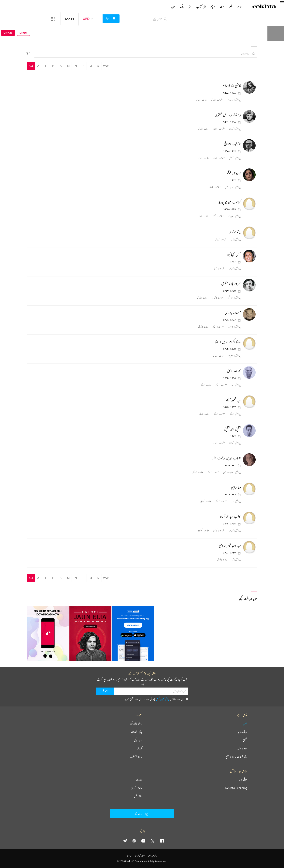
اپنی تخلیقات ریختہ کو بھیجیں (236, 757)
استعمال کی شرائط (140, 856)
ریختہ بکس (138, 796)
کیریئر (140, 748)
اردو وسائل (242, 748)
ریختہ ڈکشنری (136, 788)
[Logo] (264, 7)
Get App (8, 19)
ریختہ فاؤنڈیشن (136, 723)
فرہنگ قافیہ (242, 732)
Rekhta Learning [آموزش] (236, 788)
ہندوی (139, 780)
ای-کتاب (201, 7)
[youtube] (143, 841)
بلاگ (182, 7)
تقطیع (245, 740)
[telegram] (125, 841)
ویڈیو (213, 7)
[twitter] (153, 841)
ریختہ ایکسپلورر (136, 757)
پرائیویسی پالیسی (162, 699)
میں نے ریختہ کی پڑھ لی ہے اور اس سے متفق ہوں (157, 699)
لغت (222, 7)
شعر (231, 7)
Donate (230, 19)
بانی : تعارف (136, 732)
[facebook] (162, 841)
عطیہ (245, 723)
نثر (190, 7)
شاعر (239, 7)
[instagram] (134, 841)
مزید (173, 7)
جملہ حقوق (129, 856)
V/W (106, 66)
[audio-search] (125, 19)
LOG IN (84, 19)
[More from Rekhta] (67, 19)
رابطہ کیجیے (138, 740)
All (31, 66)
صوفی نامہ (243, 780)
